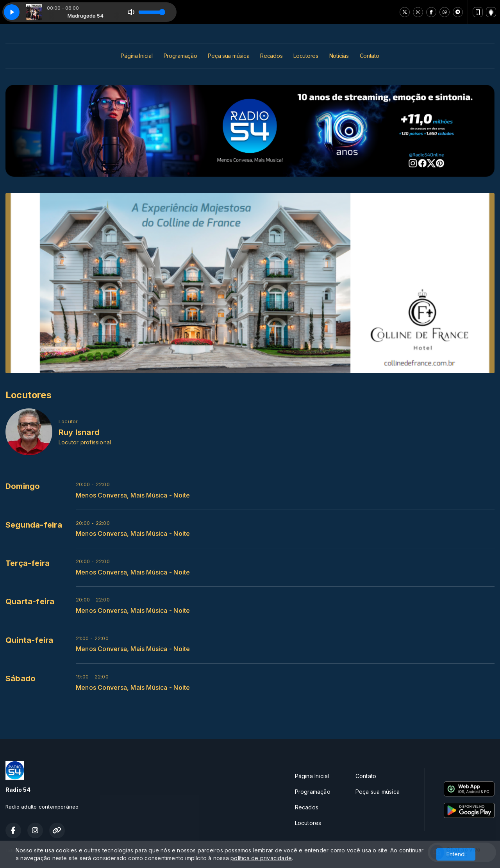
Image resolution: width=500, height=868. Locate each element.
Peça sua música (229, 56)
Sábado (21, 678)
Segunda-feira (34, 525)
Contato (370, 56)
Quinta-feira (29, 640)
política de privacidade (261, 858)
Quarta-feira (30, 601)
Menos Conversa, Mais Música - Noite (133, 495)
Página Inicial (137, 56)
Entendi (456, 854)
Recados (271, 56)
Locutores (306, 56)
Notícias (339, 56)
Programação (180, 56)
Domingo (23, 486)
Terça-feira (28, 563)
